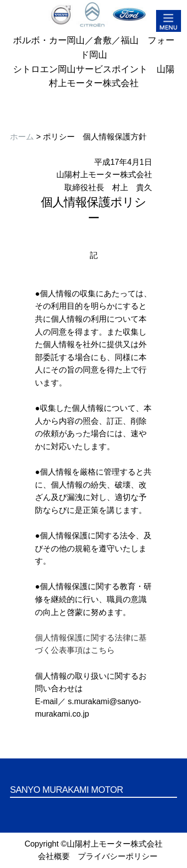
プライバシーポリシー (114, 856)
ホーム (22, 137)
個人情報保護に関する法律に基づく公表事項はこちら (91, 644)
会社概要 (50, 856)
